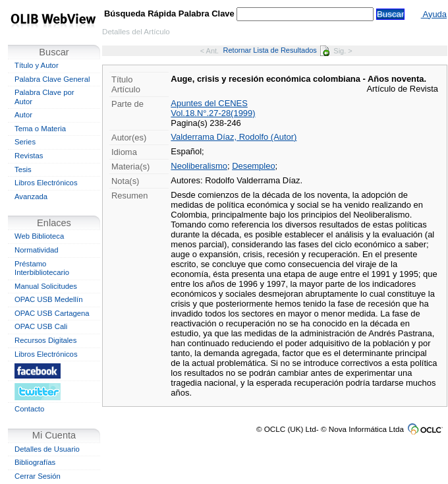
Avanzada (31, 197)
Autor (23, 115)
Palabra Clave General (52, 79)
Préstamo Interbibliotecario (42, 268)
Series (25, 142)
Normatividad (37, 250)
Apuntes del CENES (209, 103)
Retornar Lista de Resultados (276, 50)
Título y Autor (37, 65)
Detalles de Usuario (47, 449)
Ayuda (434, 14)
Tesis (23, 169)
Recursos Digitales (45, 340)
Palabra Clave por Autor (44, 97)
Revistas (29, 156)
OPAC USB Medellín (49, 299)
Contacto (29, 409)
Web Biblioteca (39, 236)
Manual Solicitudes (46, 286)
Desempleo (253, 166)
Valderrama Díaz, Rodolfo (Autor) (234, 137)
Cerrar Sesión (38, 476)
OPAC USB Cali (41, 326)
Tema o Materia (40, 129)
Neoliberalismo (199, 166)
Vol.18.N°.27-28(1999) (213, 113)
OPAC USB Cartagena (52, 313)
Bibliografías (35, 462)
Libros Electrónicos (46, 183)
